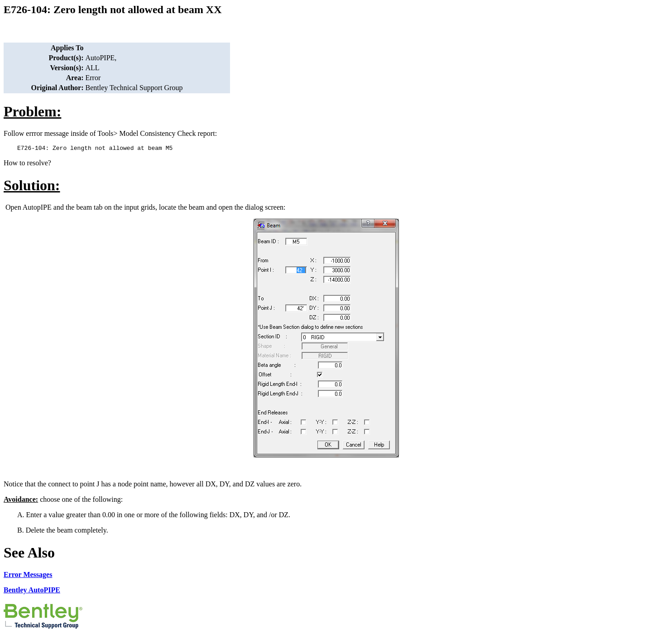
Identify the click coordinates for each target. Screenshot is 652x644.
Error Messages (28, 576)
